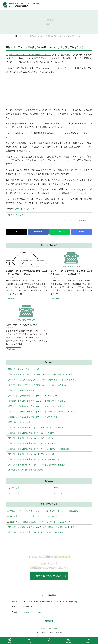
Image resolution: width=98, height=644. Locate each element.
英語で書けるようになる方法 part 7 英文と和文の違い (31, 454)
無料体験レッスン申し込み (49, 576)
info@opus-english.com (32, 612)
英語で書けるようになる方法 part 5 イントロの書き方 (31, 443)
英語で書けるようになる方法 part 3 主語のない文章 (30, 433)
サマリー (57, 488)
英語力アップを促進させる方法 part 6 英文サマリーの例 (32, 417)
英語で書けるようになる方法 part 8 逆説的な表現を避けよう (34, 459)
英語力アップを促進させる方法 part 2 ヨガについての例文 (33, 396)
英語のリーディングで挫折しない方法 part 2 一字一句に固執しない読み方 (40, 374)
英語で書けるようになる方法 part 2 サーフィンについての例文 (35, 428)
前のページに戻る (16, 215)
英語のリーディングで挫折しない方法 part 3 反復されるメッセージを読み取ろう (42, 380)
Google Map (71, 601)
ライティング (14, 493)
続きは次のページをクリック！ (77, 220)
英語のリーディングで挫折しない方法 (23, 369)
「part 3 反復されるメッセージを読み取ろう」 (28, 55)
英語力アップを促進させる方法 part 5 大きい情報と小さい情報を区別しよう (41, 412)
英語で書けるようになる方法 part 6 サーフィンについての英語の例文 (38, 449)
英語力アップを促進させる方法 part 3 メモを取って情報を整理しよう (38, 401)
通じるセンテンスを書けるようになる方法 (25, 470)
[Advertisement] (26, 90)
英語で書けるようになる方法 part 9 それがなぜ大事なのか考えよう (37, 465)
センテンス (58, 493)
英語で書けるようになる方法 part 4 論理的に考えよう (31, 438)
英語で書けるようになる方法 (20, 422)
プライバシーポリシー (49, 628)
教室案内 (49, 621)
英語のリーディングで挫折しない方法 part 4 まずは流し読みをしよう (38, 385)
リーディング (29, 209)
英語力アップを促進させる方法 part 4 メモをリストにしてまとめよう (38, 406)
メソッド (19, 209)
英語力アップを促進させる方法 (21, 390)
